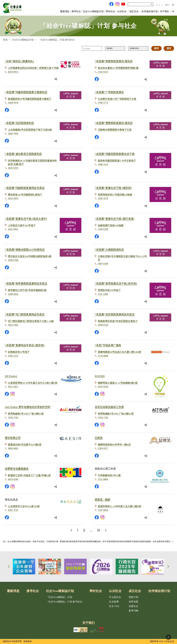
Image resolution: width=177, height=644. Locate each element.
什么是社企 (115, 597)
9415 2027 (13, 387)
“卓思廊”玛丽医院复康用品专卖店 (25, 188)
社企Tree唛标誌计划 (93, 11)
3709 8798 (103, 229)
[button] (9, 566)
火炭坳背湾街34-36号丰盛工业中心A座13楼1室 (33, 383)
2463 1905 (13, 325)
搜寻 (152, 4)
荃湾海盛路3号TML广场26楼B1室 (116, 414)
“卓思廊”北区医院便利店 (19, 123)
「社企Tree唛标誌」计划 (59, 597)
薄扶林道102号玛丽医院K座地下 (25, 195)
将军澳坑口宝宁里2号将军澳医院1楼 (27, 290)
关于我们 (165, 11)
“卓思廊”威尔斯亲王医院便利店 (23, 154)
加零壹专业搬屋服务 (17, 469)
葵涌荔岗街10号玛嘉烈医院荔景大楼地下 (29, 99)
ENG (167, 5)
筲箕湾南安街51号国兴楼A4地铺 (115, 195)
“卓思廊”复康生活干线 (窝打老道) (115, 219)
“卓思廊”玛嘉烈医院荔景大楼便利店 (26, 92)
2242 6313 (103, 72)
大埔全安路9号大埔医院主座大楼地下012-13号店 (122, 258)
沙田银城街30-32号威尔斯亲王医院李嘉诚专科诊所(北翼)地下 (32, 162)
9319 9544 (103, 387)
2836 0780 (13, 260)
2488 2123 (103, 164)
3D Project (11, 376)
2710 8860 (103, 356)
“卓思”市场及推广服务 (108, 345)
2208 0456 (13, 294)
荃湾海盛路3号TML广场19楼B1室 (26, 414)
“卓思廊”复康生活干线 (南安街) (113, 188)
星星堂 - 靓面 (103, 500)
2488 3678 (13, 103)
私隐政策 (28, 641)
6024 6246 (13, 479)
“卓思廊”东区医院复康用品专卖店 (115, 314)
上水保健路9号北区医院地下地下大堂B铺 (30, 130)
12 (99, 530)
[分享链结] (173, 11)
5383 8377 (103, 448)
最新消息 (65, 11)
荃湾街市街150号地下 (109, 290)
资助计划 (133, 597)
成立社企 (134, 11)
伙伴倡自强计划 (150, 11)
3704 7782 (13, 418)
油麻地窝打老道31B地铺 (111, 226)
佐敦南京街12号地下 (19, 352)
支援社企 (133, 606)
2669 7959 (13, 134)
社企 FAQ (114, 606)
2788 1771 (103, 103)
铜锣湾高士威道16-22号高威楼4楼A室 (118, 383)
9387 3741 (13, 510)
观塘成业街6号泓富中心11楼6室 (25, 445)
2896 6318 (103, 325)
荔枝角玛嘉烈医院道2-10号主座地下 (117, 161)
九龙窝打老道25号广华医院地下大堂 (117, 99)
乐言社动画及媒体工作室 (109, 407)
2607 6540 (103, 264)
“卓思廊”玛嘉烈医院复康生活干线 (115, 154)
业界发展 (133, 602)
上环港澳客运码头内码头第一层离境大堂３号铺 (33, 68)
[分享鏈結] (56, 79)
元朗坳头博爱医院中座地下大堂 (115, 130)
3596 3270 (103, 198)
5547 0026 (103, 510)
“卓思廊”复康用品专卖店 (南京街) (25, 345)
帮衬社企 (110, 11)
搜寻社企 (76, 11)
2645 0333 (13, 168)
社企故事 (114, 602)
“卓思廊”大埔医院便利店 (109, 250)
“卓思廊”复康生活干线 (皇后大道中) (26, 219)
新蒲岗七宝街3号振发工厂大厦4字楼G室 (29, 475)
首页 (5, 40)
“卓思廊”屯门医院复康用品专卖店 (25, 314)
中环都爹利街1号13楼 (109, 475)
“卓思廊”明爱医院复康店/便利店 (114, 61)
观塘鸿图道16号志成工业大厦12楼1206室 (119, 352)
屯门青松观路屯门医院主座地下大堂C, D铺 (31, 321)
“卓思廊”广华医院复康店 (109, 92)
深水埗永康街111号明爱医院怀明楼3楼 (118, 68)
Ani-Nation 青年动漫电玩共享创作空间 (28, 407)
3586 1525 (13, 356)
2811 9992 (13, 229)
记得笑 (99, 438)
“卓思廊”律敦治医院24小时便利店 (25, 250)
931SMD (100, 376)
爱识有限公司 (13, 438)
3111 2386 (103, 294)
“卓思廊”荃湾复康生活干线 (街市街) (116, 284)
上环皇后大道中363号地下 (22, 226)
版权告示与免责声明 (12, 641)
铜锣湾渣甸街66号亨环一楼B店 (114, 445)
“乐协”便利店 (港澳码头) (19, 61)
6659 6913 (13, 72)
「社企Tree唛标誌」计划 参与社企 (64, 602)
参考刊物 (133, 611)
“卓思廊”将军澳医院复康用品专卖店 (26, 284)
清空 (169, 48)
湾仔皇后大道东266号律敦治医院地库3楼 (29, 256)
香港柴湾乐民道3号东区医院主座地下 (118, 321)
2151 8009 (103, 479)
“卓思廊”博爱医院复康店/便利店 (114, 123)
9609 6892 (13, 448)
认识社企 (122, 11)
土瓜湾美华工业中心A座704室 (24, 506)
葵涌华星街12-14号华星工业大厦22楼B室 (119, 506)
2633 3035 (13, 198)
